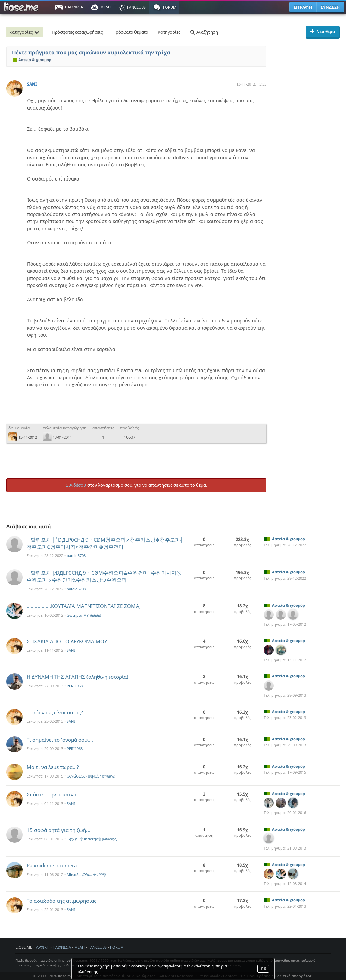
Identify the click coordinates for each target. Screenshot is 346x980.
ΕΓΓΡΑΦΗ (303, 7)
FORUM (117, 947)
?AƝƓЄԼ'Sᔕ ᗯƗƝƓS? (91, 776)
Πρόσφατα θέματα (130, 32)
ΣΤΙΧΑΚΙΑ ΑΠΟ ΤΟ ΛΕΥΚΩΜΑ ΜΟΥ (67, 641)
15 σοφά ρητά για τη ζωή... (58, 830)
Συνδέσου (76, 485)
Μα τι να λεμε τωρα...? (53, 767)
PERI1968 (75, 686)
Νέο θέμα (323, 32)
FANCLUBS (97, 947)
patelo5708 (76, 556)
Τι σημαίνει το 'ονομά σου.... (60, 740)
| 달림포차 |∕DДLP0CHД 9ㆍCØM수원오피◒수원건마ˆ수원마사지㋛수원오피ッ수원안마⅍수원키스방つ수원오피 (104, 576)
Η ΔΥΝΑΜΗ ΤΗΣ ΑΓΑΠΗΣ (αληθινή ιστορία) (78, 677)
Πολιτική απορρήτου (293, 976)
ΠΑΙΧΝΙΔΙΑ (62, 947)
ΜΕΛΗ (80, 947)
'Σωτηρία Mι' (84, 615)
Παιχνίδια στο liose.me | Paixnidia (22, 7)
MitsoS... (86, 874)
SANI (32, 84)
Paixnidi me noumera (52, 865)
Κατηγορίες (169, 32)
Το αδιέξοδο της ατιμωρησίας (61, 901)
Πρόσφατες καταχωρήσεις (77, 32)
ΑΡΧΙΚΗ (43, 947)
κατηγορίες (25, 32)
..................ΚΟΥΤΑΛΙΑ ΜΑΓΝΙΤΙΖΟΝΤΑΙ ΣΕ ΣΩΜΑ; (84, 606)
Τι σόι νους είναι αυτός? (55, 712)
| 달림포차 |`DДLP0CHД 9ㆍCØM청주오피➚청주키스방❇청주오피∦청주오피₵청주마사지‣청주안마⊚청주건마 (105, 543)
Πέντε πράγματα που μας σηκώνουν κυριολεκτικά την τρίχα (91, 53)
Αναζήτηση (204, 32)
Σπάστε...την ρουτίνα (52, 794)
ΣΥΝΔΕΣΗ (330, 7)
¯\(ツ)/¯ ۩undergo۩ (92, 839)
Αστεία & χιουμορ (32, 60)
